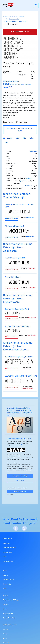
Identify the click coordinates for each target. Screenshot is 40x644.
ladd (7, 143)
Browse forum (20, 481)
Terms (5, 629)
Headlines (29, 186)
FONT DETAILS (12, 218)
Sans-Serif (33, 151)
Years (5, 609)
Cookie (6, 634)
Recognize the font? (20, 476)
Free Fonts (7, 584)
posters (23, 181)
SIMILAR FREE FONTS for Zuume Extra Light (20, 130)
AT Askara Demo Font (14, 226)
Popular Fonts (8, 614)
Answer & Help (17, 445)
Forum (5, 596)
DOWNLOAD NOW (20, 32)
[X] (24, 528)
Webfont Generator (20, 492)
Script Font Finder (10, 618)
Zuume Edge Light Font (15, 258)
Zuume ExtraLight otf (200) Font (19, 357)
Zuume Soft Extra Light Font (17, 326)
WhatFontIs (8, 17)
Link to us (7, 543)
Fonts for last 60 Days (11, 600)
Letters (6, 605)
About (5, 638)
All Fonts (20, 17)
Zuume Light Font (13, 277)
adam (32, 138)
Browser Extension (10, 548)
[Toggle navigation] (36, 5)
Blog (5, 557)
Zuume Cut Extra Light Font (17, 309)
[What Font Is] (8, 5)
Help (5, 571)
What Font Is (8, 539)
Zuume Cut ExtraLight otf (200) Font (21, 376)
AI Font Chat (8, 552)
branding (28, 179)
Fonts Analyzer (8, 561)
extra (17, 138)
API (4, 589)
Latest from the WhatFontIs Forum (19, 439)
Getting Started (9, 580)
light (25, 138)
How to (6, 575)
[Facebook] (16, 528)
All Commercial (13, 19)
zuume (9, 138)
